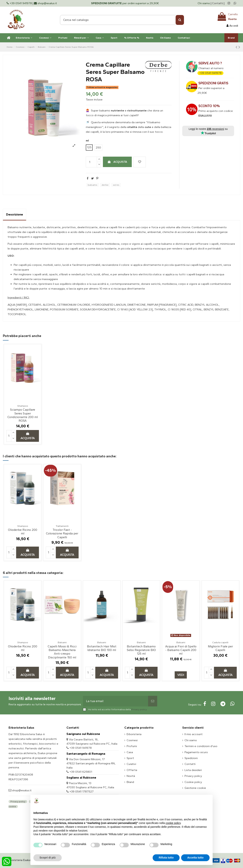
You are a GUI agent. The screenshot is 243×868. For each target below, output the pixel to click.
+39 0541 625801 (81, 772)
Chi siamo (204, 3)
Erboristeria (134, 734)
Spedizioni (191, 758)
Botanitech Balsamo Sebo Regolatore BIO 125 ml (141, 650)
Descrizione (15, 214)
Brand (130, 782)
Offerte (132, 770)
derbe (105, 185)
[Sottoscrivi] (153, 701)
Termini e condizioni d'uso (201, 746)
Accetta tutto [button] (195, 858)
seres (116, 185)
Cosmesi (132, 740)
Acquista (117, 162)
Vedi (181, 675)
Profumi (132, 746)
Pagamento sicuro (196, 752)
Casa (130, 752)
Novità (131, 776)
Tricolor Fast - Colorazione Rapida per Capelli (62, 533)
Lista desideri (193, 770)
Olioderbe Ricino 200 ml (23, 532)
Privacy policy (139, 709)
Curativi (131, 764)
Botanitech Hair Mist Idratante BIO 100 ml (102, 648)
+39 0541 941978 (210, 73)
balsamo (93, 185)
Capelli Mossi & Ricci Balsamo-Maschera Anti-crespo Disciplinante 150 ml (62, 652)
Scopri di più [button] (48, 858)
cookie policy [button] (173, 823)
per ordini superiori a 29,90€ (125, 3)
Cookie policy (193, 782)
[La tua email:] (116, 701)
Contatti (218, 3)
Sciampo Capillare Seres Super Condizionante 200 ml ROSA (23, 415)
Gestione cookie (195, 788)
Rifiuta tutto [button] (166, 858)
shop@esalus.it (21, 790)
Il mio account (194, 734)
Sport (130, 758)
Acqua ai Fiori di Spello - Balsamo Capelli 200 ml (181, 650)
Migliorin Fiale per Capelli (220, 648)
